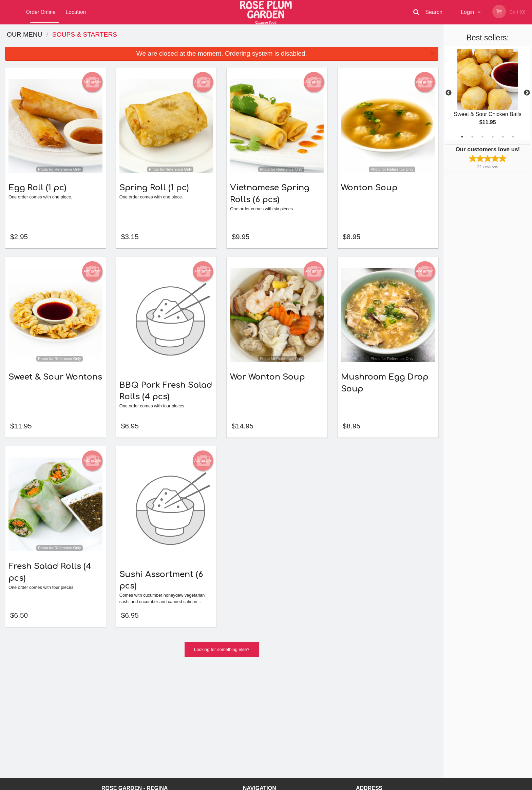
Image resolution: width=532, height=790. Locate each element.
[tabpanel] (488, 93)
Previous (449, 93)
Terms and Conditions (320, 708)
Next (527, 93)
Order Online (41, 12)
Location (76, 12)
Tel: (373, 716)
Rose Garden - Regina (135, 690)
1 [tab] (462, 137)
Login (467, 12)
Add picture (92, 82)
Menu (248, 699)
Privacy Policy (313, 716)
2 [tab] (472, 137)
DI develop (276, 767)
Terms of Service (277, 785)
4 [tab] (493, 137)
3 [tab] (482, 137)
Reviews (307, 699)
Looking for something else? (222, 661)
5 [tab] (503, 137)
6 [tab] (513, 137)
